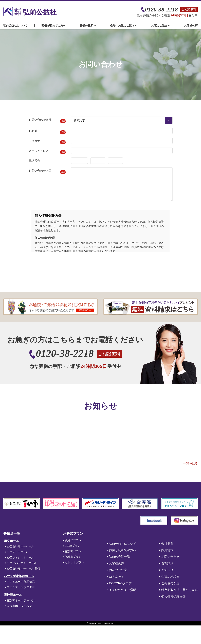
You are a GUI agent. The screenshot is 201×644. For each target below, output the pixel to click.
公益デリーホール (18, 552)
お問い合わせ (170, 557)
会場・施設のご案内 (124, 26)
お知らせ (167, 570)
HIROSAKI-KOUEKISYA (100, 623)
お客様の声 (191, 26)
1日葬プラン (73, 546)
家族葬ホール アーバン (21, 600)
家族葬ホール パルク (20, 606)
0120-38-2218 (161, 10)
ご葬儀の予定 (170, 583)
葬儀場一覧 (12, 533)
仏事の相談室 (170, 577)
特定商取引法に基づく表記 (179, 590)
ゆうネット (117, 577)
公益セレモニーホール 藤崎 (24, 568)
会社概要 (167, 544)
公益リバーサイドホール (22, 563)
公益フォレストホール (21, 557)
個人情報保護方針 (173, 597)
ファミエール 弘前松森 (21, 582)
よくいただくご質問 (123, 590)
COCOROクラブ (120, 583)
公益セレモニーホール (21, 546)
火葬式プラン (73, 540)
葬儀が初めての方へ (54, 26)
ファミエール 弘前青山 (21, 587)
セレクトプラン (75, 562)
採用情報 (167, 550)
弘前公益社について (15, 26)
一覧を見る (190, 463)
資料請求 (167, 563)
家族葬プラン (73, 551)
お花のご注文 (118, 570)
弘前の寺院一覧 (120, 557)
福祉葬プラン (73, 557)
